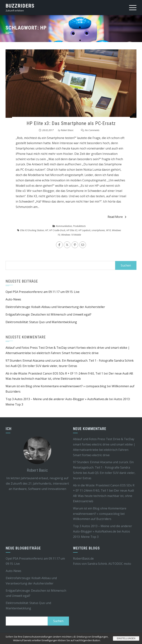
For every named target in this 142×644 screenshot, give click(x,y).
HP (47, 230)
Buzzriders (20, 6)
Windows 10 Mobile (71, 235)
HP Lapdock (84, 230)
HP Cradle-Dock (57, 230)
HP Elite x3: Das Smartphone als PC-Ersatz (71, 123)
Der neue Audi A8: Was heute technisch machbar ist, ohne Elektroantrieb (103, 496)
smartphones (98, 230)
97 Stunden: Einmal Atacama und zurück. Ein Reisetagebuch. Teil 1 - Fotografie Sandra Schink (70, 361)
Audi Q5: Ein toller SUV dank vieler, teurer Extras (44, 366)
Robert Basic (67, 130)
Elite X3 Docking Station (32, 230)
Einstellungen (126, 638)
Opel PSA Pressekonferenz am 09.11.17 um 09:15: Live (43, 292)
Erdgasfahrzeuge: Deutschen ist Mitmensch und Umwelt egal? (48, 314)
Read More (117, 217)
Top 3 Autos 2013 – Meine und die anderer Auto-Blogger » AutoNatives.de (57, 399)
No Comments (92, 130)
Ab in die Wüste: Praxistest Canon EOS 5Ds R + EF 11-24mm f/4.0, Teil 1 (54, 373)
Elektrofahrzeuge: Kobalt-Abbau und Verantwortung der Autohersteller (55, 307)
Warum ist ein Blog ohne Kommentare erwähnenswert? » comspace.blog (56, 386)
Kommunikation (64, 226)
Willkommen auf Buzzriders (92, 519)
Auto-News (13, 299)
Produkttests (79, 226)
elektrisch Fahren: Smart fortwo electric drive (68, 353)
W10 (108, 230)
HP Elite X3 (72, 230)
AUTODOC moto (120, 564)
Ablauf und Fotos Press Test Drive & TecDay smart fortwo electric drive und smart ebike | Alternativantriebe (104, 444)
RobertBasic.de (83, 558)
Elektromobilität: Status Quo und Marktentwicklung (41, 322)
